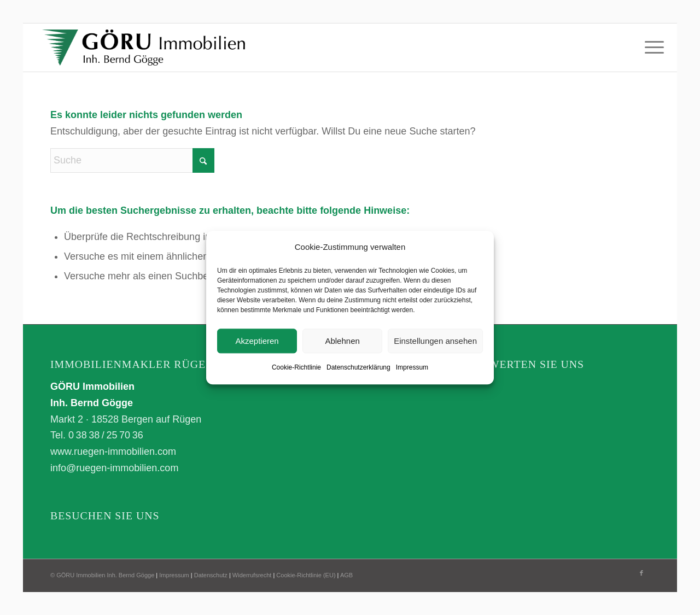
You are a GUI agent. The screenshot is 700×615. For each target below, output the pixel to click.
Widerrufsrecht (252, 575)
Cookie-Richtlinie (296, 368)
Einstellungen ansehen (435, 341)
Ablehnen (342, 341)
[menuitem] (651, 48)
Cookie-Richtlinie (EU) (306, 575)
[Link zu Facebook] (641, 573)
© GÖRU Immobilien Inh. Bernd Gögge (102, 575)
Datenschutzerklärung (358, 368)
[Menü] (651, 48)
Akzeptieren (257, 341)
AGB (346, 575)
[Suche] (132, 160)
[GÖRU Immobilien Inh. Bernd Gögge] (144, 48)
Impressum (412, 368)
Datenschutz (211, 575)
